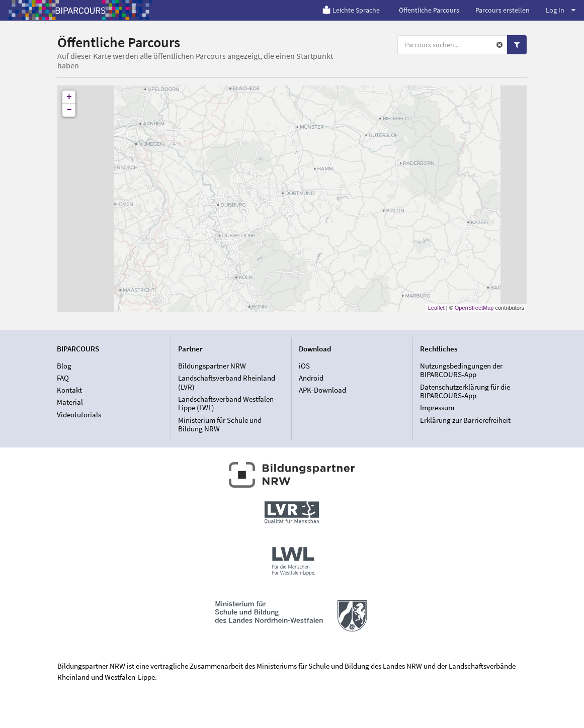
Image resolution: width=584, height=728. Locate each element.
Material (70, 402)
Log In (561, 10)
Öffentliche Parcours (429, 10)
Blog (64, 366)
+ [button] (69, 97)
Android (311, 378)
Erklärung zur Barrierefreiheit (465, 420)
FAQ (63, 378)
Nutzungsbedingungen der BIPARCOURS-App (461, 371)
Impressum (437, 407)
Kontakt (69, 390)
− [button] (69, 110)
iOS (304, 366)
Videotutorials (79, 415)
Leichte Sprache (351, 10)
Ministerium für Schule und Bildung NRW (220, 424)
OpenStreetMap (474, 308)
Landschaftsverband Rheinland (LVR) (227, 382)
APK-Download (322, 390)
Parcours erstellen (503, 10)
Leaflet (436, 308)
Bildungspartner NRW (212, 366)
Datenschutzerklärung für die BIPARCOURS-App (465, 391)
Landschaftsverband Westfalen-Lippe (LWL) (227, 403)
